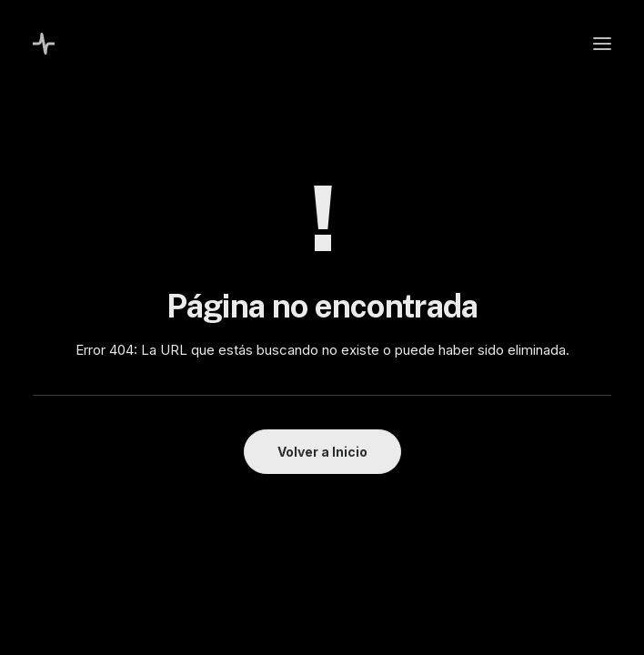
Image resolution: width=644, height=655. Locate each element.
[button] (602, 44)
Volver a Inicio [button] (322, 452)
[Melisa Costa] (44, 44)
